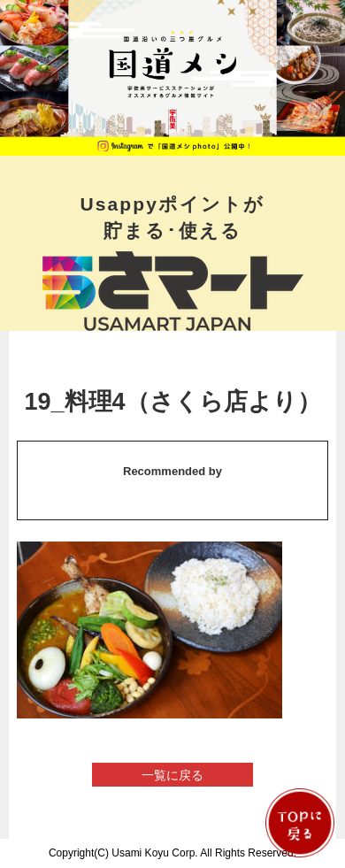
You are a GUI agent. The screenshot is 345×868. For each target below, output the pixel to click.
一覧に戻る (172, 775)
